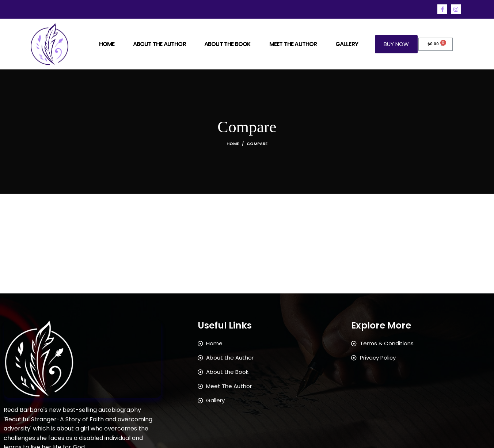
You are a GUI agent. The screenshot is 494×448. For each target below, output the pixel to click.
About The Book (228, 44)
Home (107, 44)
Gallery (347, 44)
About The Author (159, 44)
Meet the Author (293, 44)
